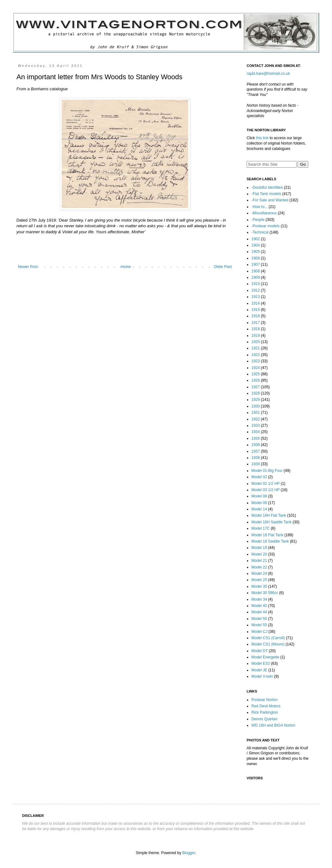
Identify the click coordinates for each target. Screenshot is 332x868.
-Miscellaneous (264, 213)
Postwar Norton (264, 700)
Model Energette (265, 657)
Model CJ (259, 632)
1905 (256, 252)
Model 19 (259, 548)
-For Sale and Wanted (270, 200)
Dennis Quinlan (264, 719)
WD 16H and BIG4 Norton (273, 725)
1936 (256, 445)
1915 (256, 310)
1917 (256, 323)
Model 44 (259, 612)
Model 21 (259, 561)
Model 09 (259, 503)
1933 (256, 425)
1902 (256, 239)
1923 (256, 361)
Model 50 (259, 619)
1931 (256, 413)
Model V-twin (262, 676)
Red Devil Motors (266, 706)
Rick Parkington (265, 712)
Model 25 (259, 580)
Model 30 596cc (265, 593)
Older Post (223, 267)
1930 (256, 406)
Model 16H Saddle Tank (271, 522)
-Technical (260, 232)
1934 (256, 432)
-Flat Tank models (266, 194)
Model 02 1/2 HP (265, 484)
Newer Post (28, 267)
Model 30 (259, 586)
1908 (256, 271)
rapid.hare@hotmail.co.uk (268, 74)
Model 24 (259, 574)
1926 (256, 380)
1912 (256, 290)
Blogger (189, 853)
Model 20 (259, 554)
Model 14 (259, 509)
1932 (256, 419)
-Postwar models (265, 226)
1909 (256, 277)
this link (262, 138)
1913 (256, 297)
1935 (256, 438)
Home (126, 267)
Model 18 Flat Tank (267, 535)
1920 (256, 342)
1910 (256, 284)
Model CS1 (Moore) (268, 644)
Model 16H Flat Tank (269, 515)
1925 (256, 374)
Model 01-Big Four (267, 471)
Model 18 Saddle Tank (270, 541)
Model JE (259, 670)
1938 (256, 458)
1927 (256, 387)
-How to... (259, 207)
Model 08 (259, 496)
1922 (256, 355)
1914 (256, 303)
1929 (256, 400)
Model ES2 (261, 663)
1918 (256, 329)
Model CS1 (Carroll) (268, 638)
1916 (256, 316)
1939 (256, 464)
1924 (256, 368)
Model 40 (259, 606)
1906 (256, 258)
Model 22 (259, 567)
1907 (256, 265)
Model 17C (261, 528)
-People (258, 220)
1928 (256, 393)
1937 (256, 451)
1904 (256, 245)
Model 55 (259, 625)
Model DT (260, 651)
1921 (256, 348)
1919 (256, 336)
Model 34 (259, 599)
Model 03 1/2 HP (265, 490)
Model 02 (259, 477)
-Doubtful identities (267, 187)
